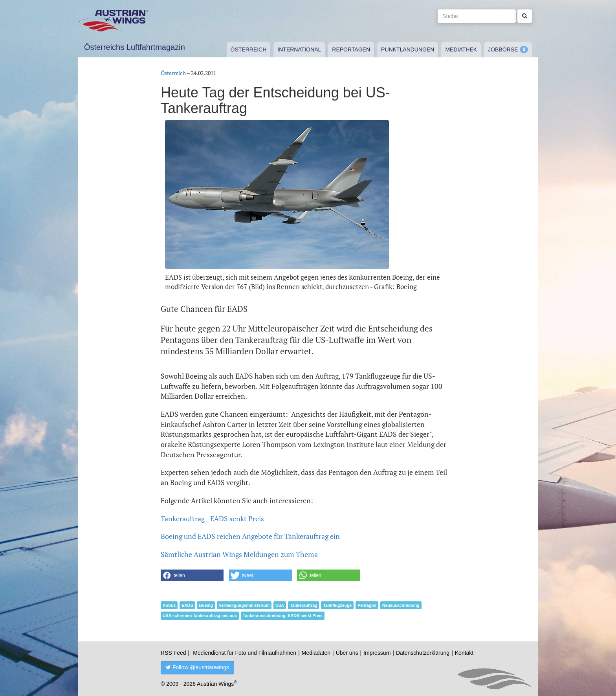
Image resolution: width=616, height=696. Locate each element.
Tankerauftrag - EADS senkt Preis (212, 518)
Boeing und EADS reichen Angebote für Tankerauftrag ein (250, 536)
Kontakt (464, 653)
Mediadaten (316, 653)
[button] (192, 575)
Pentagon (367, 605)
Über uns (347, 653)
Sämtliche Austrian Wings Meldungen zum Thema (239, 554)
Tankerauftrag (303, 605)
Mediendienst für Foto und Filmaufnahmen (245, 653)
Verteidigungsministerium (244, 605)
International (299, 49)
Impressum (377, 653)
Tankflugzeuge (337, 605)
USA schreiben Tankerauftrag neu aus (200, 615)
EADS (187, 605)
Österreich (249, 49)
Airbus (169, 605)
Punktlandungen (408, 49)
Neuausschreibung (401, 605)
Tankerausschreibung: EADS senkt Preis (283, 615)
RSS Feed (173, 653)
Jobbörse (503, 49)
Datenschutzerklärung (423, 653)
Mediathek (461, 49)
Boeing (206, 605)
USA (280, 605)
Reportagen (351, 49)
